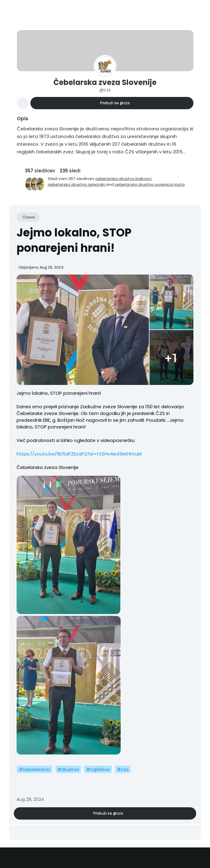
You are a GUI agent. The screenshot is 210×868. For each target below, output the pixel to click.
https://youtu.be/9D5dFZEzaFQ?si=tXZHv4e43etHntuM (79, 454)
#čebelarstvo (35, 769)
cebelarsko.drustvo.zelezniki (77, 184)
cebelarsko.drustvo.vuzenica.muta (150, 184)
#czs (123, 769)
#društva (68, 769)
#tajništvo (98, 769)
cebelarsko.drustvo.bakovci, (124, 179)
